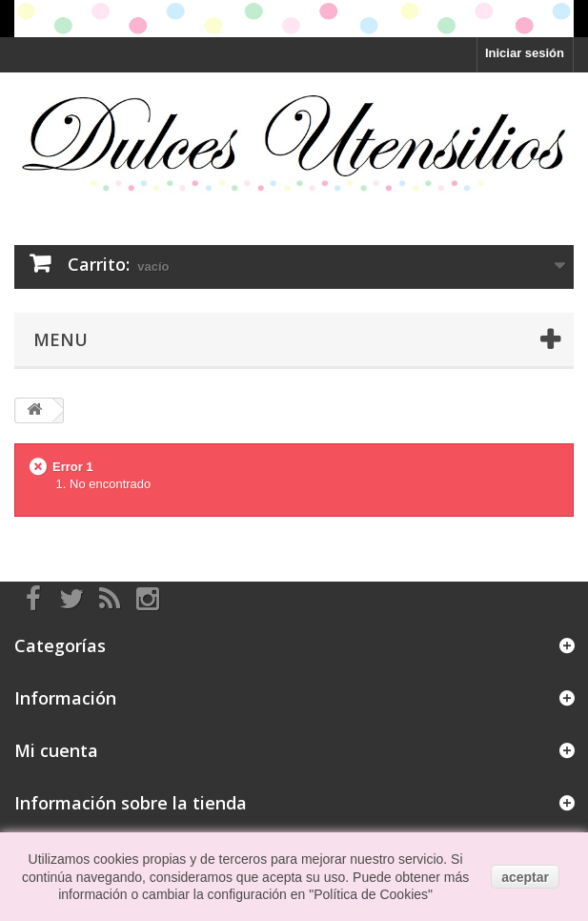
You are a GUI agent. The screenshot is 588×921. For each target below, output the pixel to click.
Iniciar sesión (525, 53)
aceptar (525, 877)
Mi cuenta (56, 750)
